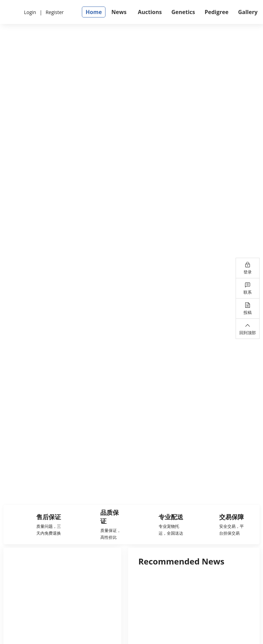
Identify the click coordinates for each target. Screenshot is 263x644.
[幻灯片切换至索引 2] (138, 481)
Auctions (150, 12)
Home (94, 12)
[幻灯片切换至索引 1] (125, 481)
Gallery (248, 12)
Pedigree (216, 12)
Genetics (183, 12)
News (119, 12)
